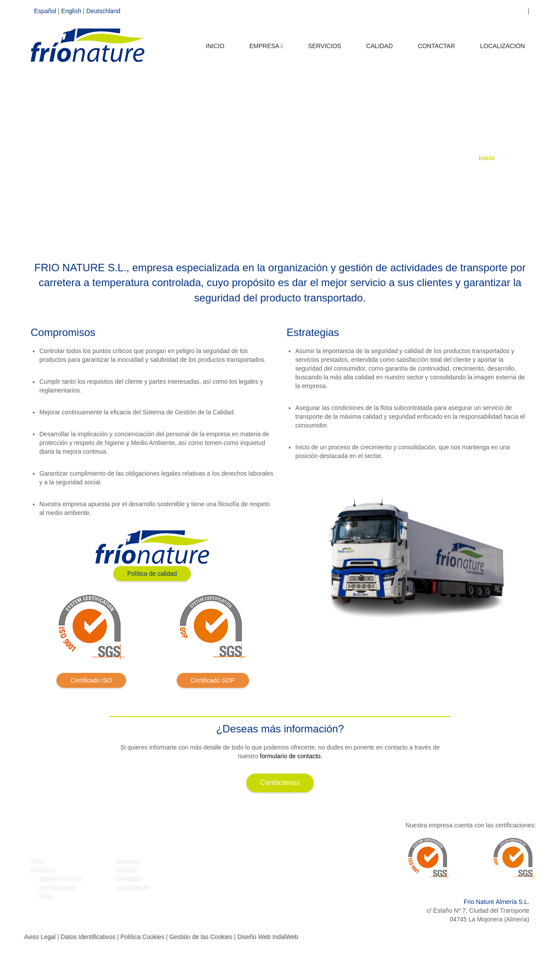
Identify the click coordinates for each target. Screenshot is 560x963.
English (71, 11)
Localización (133, 886)
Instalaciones (57, 886)
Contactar (129, 878)
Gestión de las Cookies (201, 937)
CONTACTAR (436, 51)
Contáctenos (280, 783)
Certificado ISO (91, 680)
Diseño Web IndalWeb (268, 937)
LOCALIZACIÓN (502, 51)
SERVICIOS (325, 51)
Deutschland (103, 11)
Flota (46, 895)
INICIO (215, 51)
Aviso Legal (40, 937)
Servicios (128, 860)
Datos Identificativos (88, 937)
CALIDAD (380, 51)
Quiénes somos (61, 878)
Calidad (126, 869)
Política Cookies (142, 937)
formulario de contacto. (291, 756)
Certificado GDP (213, 680)
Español (45, 11)
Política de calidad (152, 574)
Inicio (487, 158)
